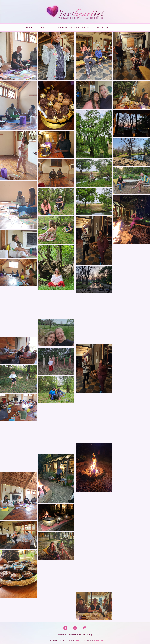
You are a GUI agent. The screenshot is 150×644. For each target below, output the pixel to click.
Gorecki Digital (99, 641)
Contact (119, 28)
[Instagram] (65, 628)
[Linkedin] (85, 628)
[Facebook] (75, 628)
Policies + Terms (79, 641)
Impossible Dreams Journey (74, 28)
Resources (103, 28)
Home (29, 28)
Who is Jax (45, 28)
